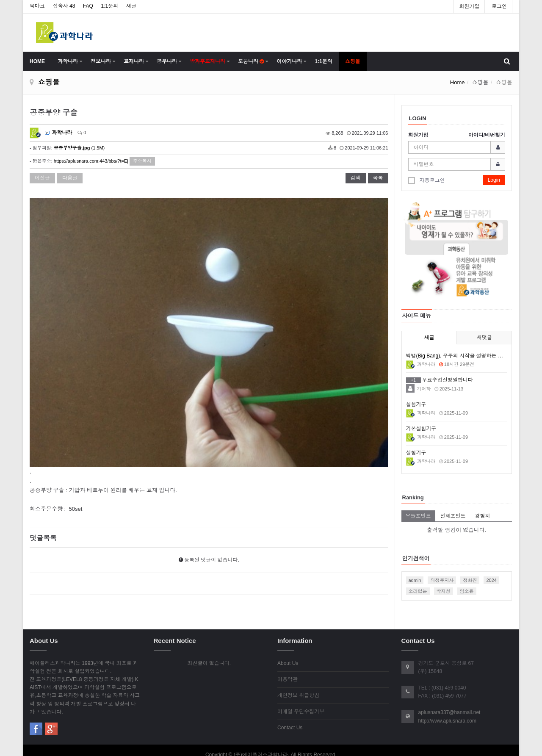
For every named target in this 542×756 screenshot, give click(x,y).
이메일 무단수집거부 (301, 702)
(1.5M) (79, 148)
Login (494, 180)
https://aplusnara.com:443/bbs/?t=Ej (91, 161)
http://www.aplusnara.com (447, 712)
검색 (356, 178)
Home (458, 82)
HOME (37, 61)
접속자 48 (64, 6)
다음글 (70, 178)
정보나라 (101, 61)
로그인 (499, 6)
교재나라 (134, 61)
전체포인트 (453, 516)
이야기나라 (289, 61)
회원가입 (469, 6)
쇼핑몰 (353, 61)
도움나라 (251, 61)
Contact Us (290, 718)
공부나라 (167, 61)
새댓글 (484, 338)
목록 (378, 178)
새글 (131, 6)
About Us (288, 654)
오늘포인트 (418, 516)
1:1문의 (110, 6)
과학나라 (68, 61)
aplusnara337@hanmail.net (449, 703)
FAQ (88, 6)
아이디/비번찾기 (487, 135)
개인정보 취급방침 (298, 686)
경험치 (483, 516)
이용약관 (288, 670)
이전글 (42, 178)
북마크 (37, 6)
